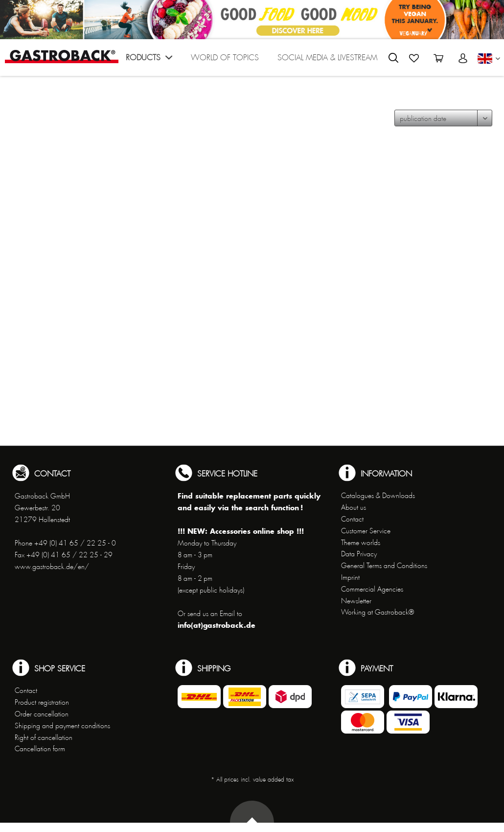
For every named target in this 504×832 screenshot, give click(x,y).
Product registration (42, 702)
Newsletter (356, 601)
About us (354, 507)
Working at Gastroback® (378, 612)
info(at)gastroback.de (217, 625)
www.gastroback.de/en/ (52, 567)
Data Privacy (359, 554)
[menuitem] (147, 60)
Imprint (350, 577)
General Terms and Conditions (384, 566)
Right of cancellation (44, 737)
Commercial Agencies (372, 589)
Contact (352, 519)
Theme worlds (361, 543)
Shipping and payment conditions (62, 726)
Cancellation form (40, 749)
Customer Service (366, 531)
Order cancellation (42, 714)
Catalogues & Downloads (378, 496)
